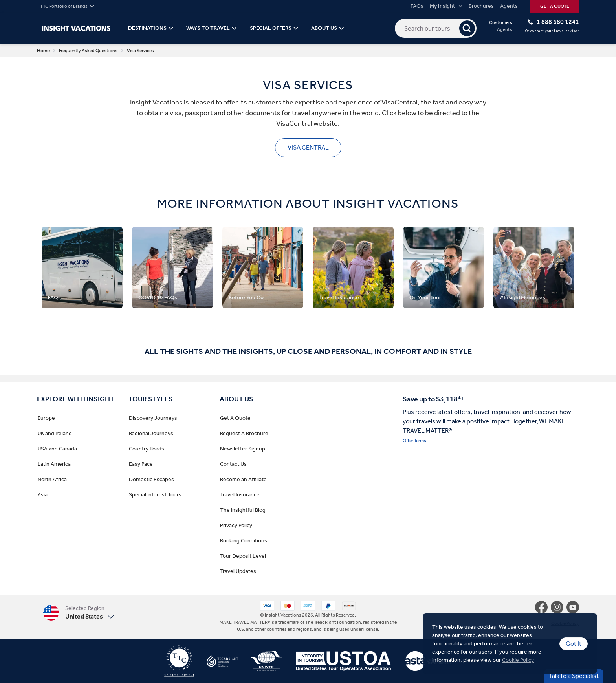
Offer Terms (414, 441)
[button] (79, 613)
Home (43, 51)
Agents (509, 6)
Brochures (481, 6)
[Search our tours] (436, 28)
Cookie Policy (518, 660)
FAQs (417, 6)
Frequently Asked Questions (88, 51)
